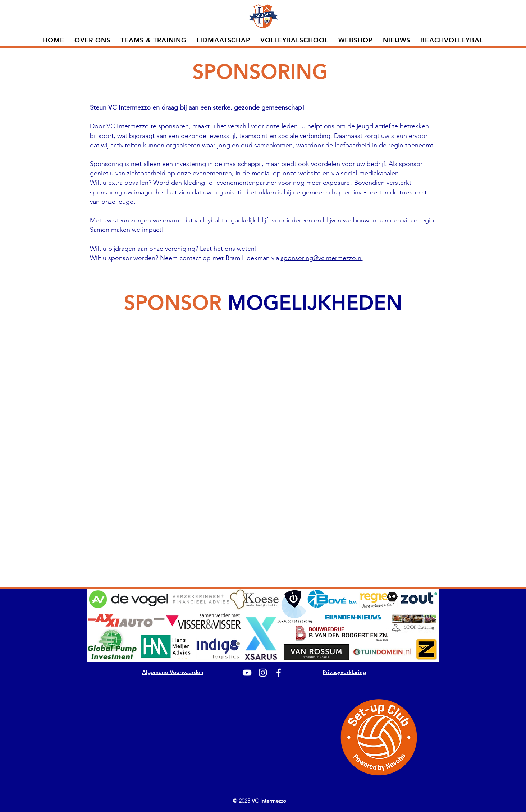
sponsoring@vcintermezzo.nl (322, 258)
